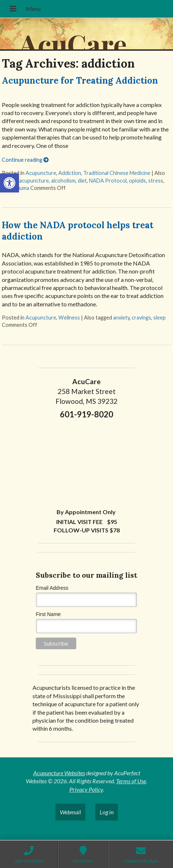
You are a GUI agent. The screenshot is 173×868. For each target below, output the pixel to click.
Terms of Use (131, 781)
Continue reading (25, 160)
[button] (9, 183)
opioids (137, 181)
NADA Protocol (108, 181)
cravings (141, 318)
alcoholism (63, 181)
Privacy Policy (86, 789)
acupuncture (34, 181)
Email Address (52, 588)
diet (82, 181)
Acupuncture (41, 173)
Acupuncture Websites (59, 773)
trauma (21, 188)
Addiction (70, 173)
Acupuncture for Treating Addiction (80, 81)
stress (156, 181)
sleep (159, 318)
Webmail (70, 812)
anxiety (121, 318)
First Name (48, 614)
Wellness (69, 318)
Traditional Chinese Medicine (117, 173)
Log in (107, 812)
